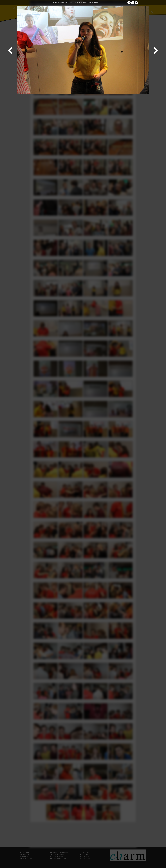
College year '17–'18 (66, 3)
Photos (55, 3)
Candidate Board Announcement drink (86, 3)
